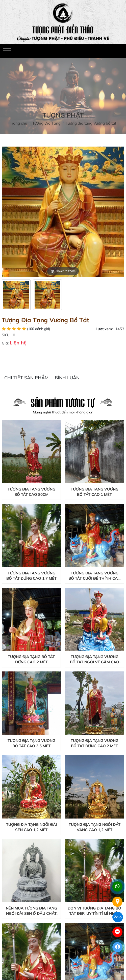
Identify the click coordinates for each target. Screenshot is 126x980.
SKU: (6, 335)
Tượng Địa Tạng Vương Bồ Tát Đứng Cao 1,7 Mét (31, 576)
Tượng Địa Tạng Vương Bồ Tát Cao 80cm (31, 492)
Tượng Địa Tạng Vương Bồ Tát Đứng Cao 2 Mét (95, 743)
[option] (16, 295)
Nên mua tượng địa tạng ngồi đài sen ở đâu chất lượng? (31, 911)
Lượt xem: (104, 329)
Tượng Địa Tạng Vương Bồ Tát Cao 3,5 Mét (31, 743)
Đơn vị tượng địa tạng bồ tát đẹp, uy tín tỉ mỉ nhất (94, 911)
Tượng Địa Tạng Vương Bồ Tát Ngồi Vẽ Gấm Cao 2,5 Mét (95, 659)
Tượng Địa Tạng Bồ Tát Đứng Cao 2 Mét (31, 659)
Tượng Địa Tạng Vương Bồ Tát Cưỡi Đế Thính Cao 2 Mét (95, 576)
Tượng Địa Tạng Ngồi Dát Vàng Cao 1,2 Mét (95, 827)
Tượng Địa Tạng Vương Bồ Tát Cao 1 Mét (95, 492)
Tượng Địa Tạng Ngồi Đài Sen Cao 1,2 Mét (31, 827)
